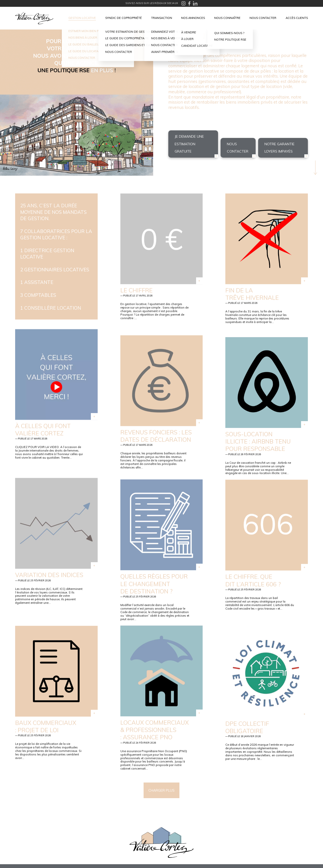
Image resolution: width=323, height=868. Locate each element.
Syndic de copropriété (124, 18)
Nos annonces (193, 18)
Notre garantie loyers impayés (279, 148)
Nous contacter (263, 18)
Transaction (162, 18)
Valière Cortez (34, 18)
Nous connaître (227, 18)
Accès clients (297, 18)
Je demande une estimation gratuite (189, 144)
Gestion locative (82, 18)
